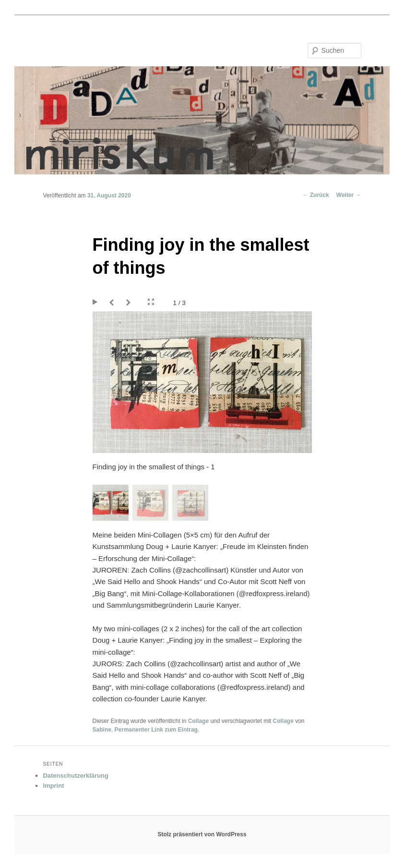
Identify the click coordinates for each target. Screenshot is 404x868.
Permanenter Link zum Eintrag (156, 730)
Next (130, 303)
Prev (113, 303)
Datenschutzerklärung (76, 776)
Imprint (53, 786)
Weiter (349, 195)
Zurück (315, 195)
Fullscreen (151, 302)
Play (96, 303)
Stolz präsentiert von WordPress (202, 834)
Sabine (102, 730)
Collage (198, 721)
